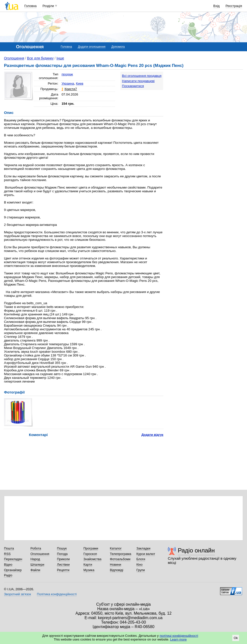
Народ (35, 559)
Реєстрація (234, 6)
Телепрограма (121, 554)
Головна (31, 6)
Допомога (118, 47)
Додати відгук (152, 435)
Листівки (63, 565)
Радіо (8, 575)
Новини (115, 565)
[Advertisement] (206, 102)
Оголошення (14, 58)
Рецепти (63, 570)
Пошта (9, 548)
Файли (35, 570)
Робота (36, 548)
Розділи (48, 6)
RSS (7, 554)
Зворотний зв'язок (17, 594)
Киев (80, 83)
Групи (141, 570)
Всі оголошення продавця (142, 76)
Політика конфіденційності (57, 594)
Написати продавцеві (138, 81)
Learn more (178, 639)
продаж (67, 74)
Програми (91, 548)
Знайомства (92, 559)
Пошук (62, 548)
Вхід (217, 6)
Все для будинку (40, 58)
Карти (88, 565)
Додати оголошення (92, 47)
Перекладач (13, 559)
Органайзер (13, 570)
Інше (60, 58)
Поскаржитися (133, 86)
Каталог (116, 548)
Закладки (143, 548)
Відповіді (117, 570)
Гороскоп (90, 554)
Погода (62, 554)
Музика (89, 570)
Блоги (141, 559)
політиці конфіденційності (179, 636)
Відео (8, 565)
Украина (68, 83)
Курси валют (146, 554)
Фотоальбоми (120, 559)
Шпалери (37, 565)
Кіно (140, 565)
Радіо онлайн (196, 550)
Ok (236, 638)
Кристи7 (71, 89)
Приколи (63, 559)
